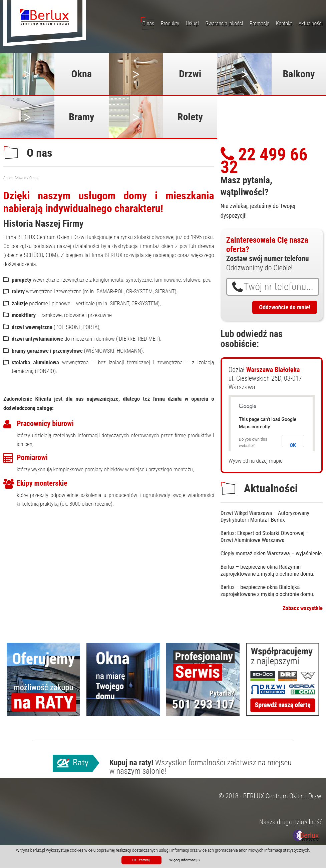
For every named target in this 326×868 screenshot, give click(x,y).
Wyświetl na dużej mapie (256, 461)
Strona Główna (15, 178)
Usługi (192, 23)
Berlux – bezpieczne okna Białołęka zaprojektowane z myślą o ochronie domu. (268, 590)
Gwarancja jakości (224, 23)
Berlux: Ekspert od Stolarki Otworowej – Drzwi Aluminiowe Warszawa (265, 536)
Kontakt (284, 23)
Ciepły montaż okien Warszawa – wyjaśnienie (271, 553)
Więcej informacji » (185, 860)
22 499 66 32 (264, 161)
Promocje (259, 23)
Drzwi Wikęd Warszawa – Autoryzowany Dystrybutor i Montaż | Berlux (265, 516)
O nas (148, 23)
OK (293, 445)
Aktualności (311, 23)
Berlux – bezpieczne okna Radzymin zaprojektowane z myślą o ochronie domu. (268, 570)
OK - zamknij (141, 860)
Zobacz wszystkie (303, 608)
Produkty (170, 23)
